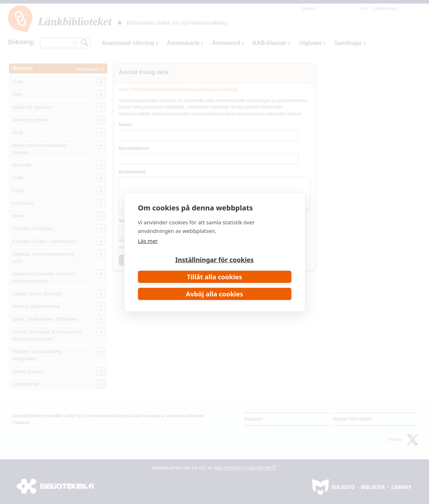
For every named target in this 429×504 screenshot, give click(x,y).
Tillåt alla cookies (214, 277)
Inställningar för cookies (215, 260)
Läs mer (148, 241)
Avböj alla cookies (214, 294)
